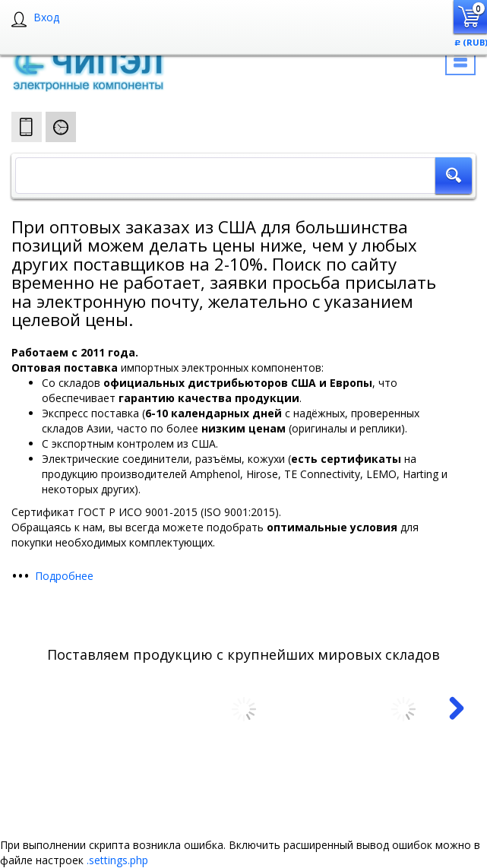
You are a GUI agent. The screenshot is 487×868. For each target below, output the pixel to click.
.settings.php (117, 860)
